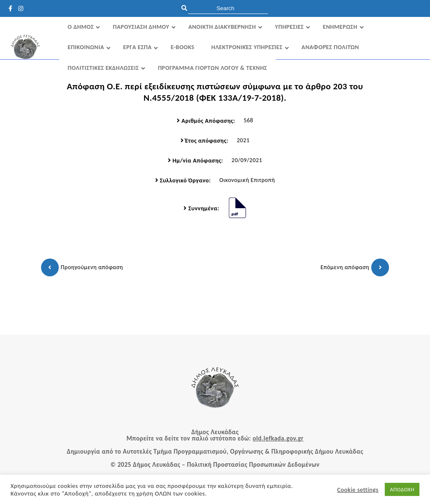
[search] (228, 8)
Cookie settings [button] (358, 490)
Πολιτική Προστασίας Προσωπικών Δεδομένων (253, 465)
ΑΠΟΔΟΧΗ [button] (402, 489)
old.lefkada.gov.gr (278, 438)
